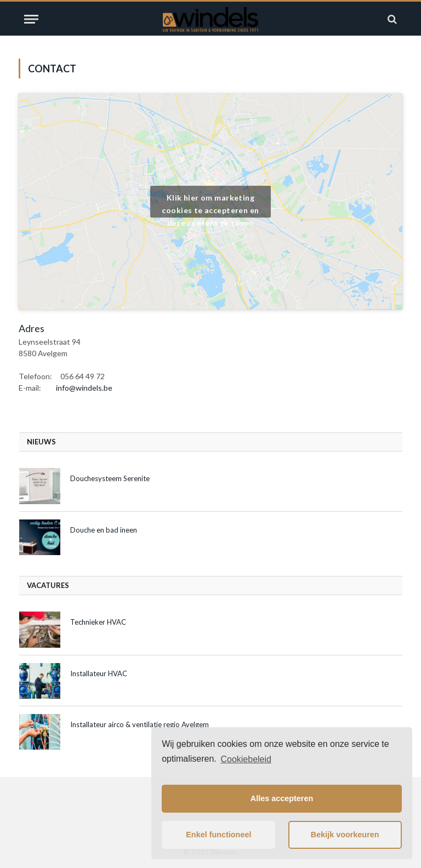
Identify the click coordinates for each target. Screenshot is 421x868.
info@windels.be (84, 388)
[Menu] (31, 19)
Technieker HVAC (98, 622)
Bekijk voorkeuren (345, 835)
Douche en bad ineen (104, 530)
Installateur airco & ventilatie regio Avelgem (140, 724)
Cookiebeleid (246, 759)
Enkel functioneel (218, 835)
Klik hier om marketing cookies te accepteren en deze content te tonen (210, 205)
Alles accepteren (282, 798)
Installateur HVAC (99, 673)
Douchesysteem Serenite (110, 478)
